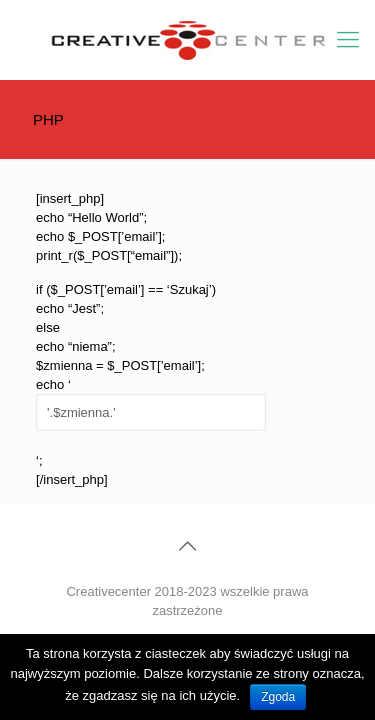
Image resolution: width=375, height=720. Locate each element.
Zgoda (278, 697)
